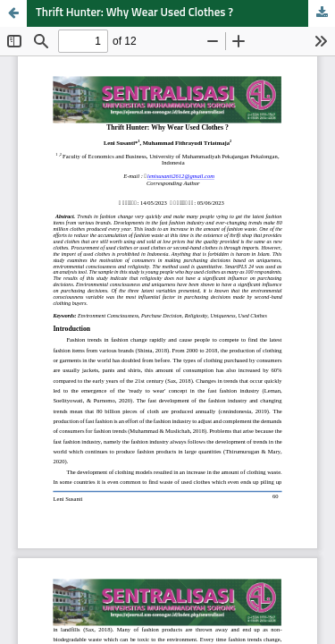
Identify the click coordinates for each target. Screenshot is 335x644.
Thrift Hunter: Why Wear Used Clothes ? (134, 13)
